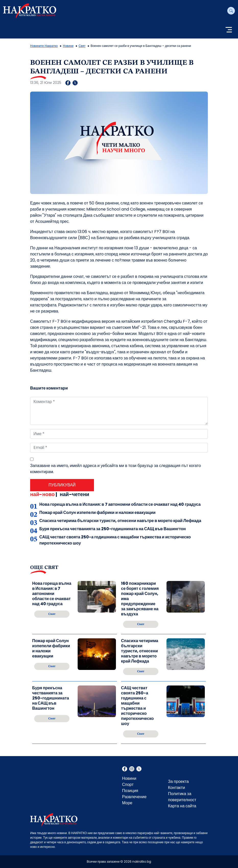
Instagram (132, 769)
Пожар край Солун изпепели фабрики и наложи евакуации (97, 513)
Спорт (128, 785)
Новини (68, 46)
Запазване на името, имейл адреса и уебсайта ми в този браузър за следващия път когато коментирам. (116, 469)
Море (127, 803)
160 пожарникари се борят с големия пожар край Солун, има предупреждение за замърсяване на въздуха (140, 599)
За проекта (178, 781)
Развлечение (134, 797)
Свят (82, 46)
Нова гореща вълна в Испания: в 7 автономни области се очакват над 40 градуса (120, 504)
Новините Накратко (44, 46)
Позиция (130, 791)
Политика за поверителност (182, 797)
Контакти (177, 788)
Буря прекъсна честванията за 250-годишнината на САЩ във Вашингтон (112, 529)
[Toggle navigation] (229, 30)
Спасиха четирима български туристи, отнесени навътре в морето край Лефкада (120, 521)
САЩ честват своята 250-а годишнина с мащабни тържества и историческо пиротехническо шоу (137, 706)
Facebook (125, 769)
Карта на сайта (182, 806)
